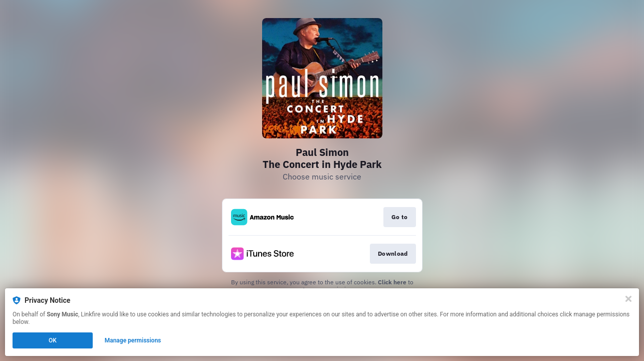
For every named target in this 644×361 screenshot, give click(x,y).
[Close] (628, 299)
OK (53, 340)
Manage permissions (133, 340)
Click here (392, 282)
